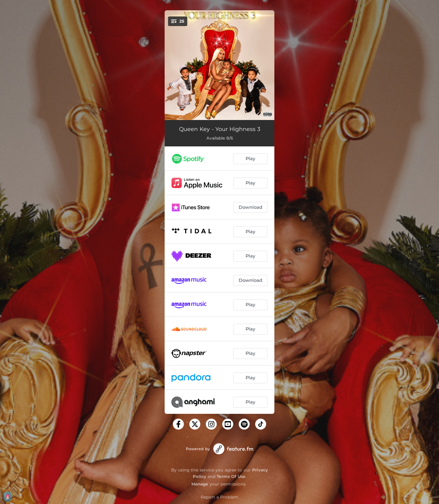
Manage (200, 484)
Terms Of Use (231, 476)
